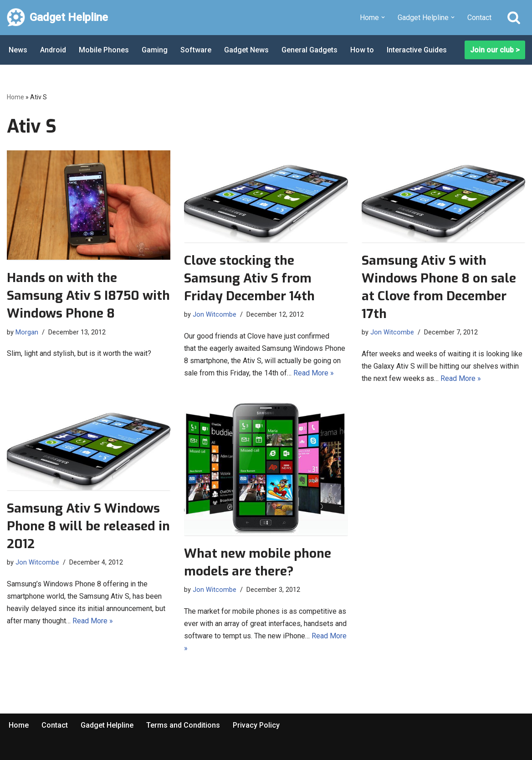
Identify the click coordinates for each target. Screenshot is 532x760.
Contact (479, 18)
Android (53, 50)
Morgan (27, 332)
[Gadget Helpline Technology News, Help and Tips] (57, 18)
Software (196, 50)
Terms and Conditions (183, 725)
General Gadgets (309, 50)
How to (362, 50)
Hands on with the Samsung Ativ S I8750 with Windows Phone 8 (88, 295)
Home (15, 97)
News (18, 50)
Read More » (314, 373)
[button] (383, 17)
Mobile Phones (104, 50)
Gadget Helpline (107, 725)
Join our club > (495, 50)
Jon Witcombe (215, 315)
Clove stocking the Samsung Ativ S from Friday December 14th (249, 278)
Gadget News (246, 50)
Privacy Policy (256, 725)
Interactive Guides (417, 50)
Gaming (155, 50)
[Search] (514, 17)
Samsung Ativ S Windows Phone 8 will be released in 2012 (88, 526)
